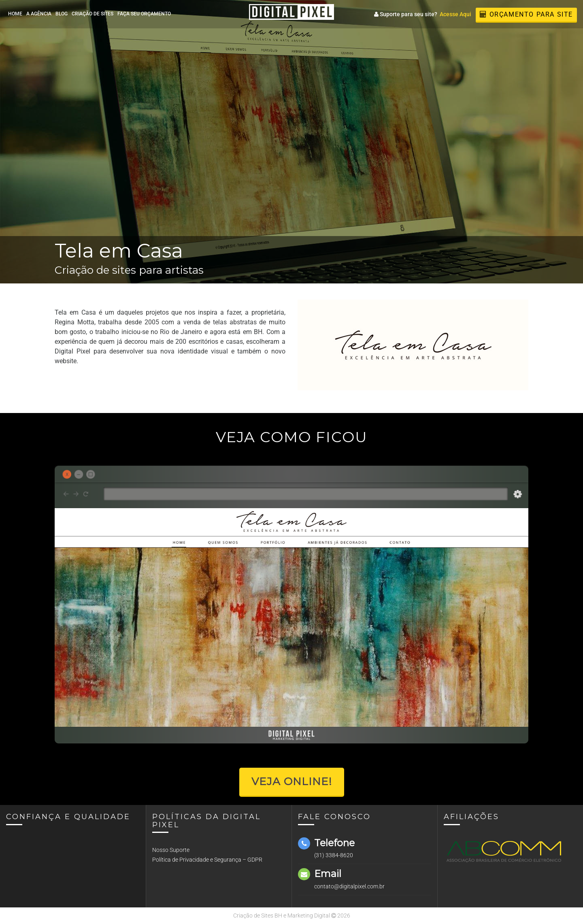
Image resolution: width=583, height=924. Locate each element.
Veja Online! (292, 781)
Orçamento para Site (526, 14)
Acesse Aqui (455, 14)
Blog (62, 14)
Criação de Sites (93, 14)
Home (15, 14)
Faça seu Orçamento (144, 14)
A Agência (39, 14)
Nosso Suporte (171, 850)
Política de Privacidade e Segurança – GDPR (207, 860)
